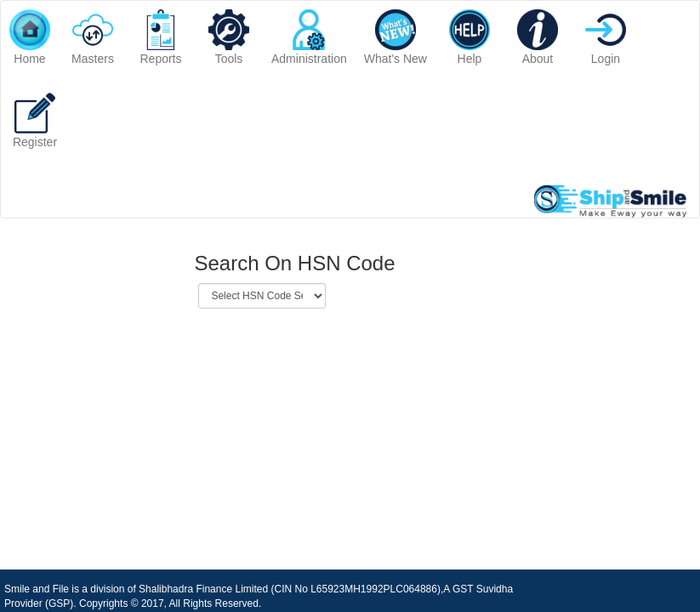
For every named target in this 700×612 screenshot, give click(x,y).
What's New (396, 37)
